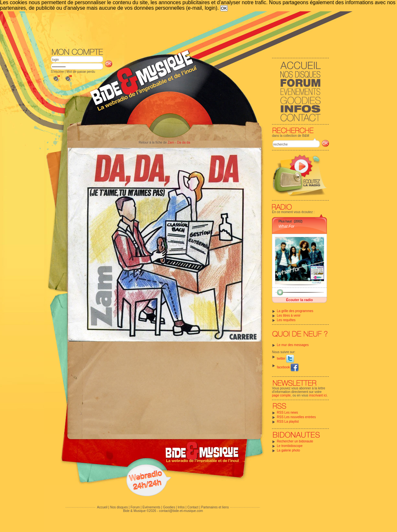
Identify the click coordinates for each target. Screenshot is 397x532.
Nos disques (119, 507)
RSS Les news (287, 413)
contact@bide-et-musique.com (181, 511)
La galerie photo (288, 450)
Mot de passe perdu (81, 72)
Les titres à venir (289, 315)
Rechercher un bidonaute (295, 441)
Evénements (151, 507)
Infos (181, 507)
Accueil (102, 507)
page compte (281, 395)
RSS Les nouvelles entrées (296, 417)
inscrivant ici (318, 395)
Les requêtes (286, 320)
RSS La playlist (288, 422)
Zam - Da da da (179, 142)
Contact (193, 507)
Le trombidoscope (290, 446)
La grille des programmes (295, 311)
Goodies (169, 507)
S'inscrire (57, 72)
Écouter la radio (299, 300)
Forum (135, 507)
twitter (285, 358)
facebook (288, 367)
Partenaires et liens (215, 507)
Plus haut (285, 221)
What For (286, 226)
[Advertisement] (190, 29)
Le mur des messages (293, 345)
